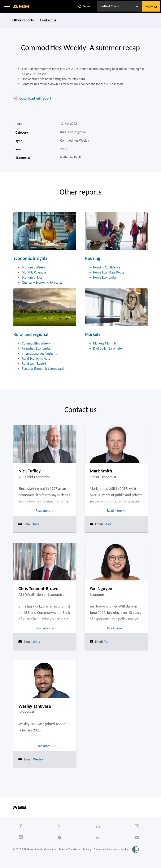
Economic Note (32, 277)
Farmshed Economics (36, 348)
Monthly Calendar (34, 272)
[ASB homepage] (21, 7)
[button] (7, 6)
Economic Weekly (34, 267)
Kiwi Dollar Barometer (108, 348)
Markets (93, 334)
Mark (108, 524)
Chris (36, 642)
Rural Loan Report (34, 364)
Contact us (48, 20)
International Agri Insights (39, 353)
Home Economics (105, 277)
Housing (92, 258)
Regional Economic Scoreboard (43, 369)
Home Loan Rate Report (109, 272)
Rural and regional (31, 334)
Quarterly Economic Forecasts (42, 282)
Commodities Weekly (36, 343)
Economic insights (30, 258)
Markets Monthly (105, 343)
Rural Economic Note (36, 358)
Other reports (23, 20)
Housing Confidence (107, 267)
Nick (36, 524)
